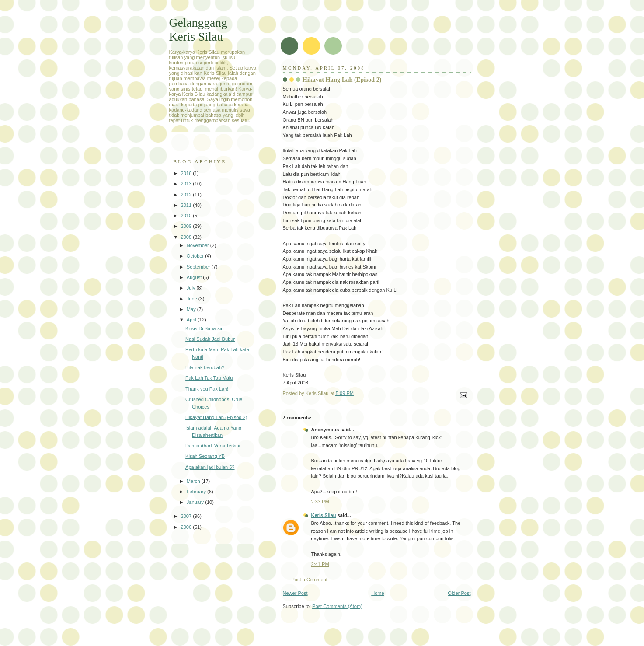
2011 (187, 205)
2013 (187, 184)
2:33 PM (320, 502)
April (192, 320)
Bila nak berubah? (205, 367)
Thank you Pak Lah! (207, 389)
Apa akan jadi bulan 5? (210, 467)
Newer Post (295, 593)
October (196, 256)
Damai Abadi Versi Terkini (213, 446)
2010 (187, 216)
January (196, 502)
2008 (187, 237)
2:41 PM (320, 564)
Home (378, 593)
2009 (187, 226)
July (192, 288)
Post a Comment (310, 580)
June (193, 299)
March (194, 481)
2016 (187, 173)
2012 (187, 195)
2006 (187, 527)
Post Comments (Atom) (337, 606)
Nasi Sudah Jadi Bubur (210, 339)
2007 (187, 516)
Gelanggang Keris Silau (198, 30)
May (192, 309)
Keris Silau (324, 515)
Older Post (459, 593)
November (198, 245)
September (199, 267)
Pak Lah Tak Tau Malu (209, 378)
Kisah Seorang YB (205, 456)
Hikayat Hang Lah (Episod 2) (216, 417)
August (195, 277)
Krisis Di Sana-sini (205, 328)
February (197, 492)
